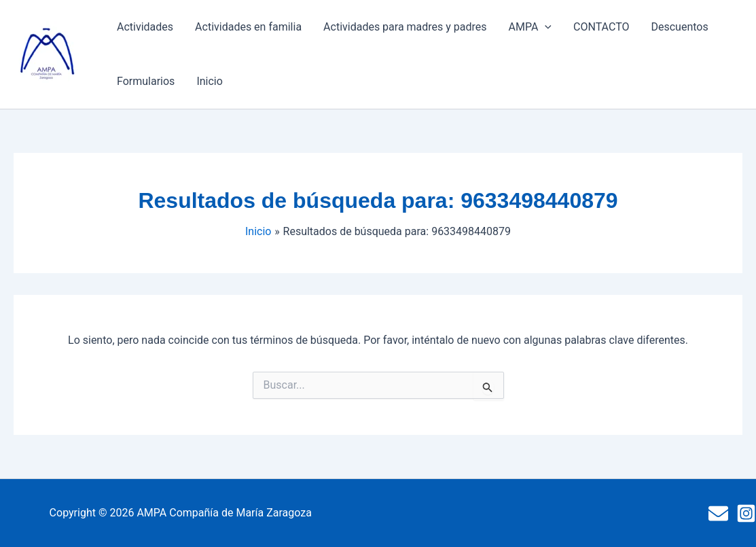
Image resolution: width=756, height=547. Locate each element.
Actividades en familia (248, 27)
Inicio (209, 81)
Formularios (146, 81)
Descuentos (679, 27)
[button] (545, 27)
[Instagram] (746, 513)
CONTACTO (601, 27)
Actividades (145, 27)
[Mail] (718, 513)
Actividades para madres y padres (405, 27)
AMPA (530, 27)
